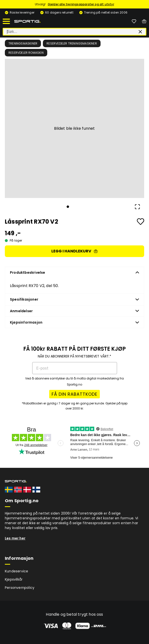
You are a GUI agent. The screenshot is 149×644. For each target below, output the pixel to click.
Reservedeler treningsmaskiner (72, 43)
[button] (74, 128)
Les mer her (15, 538)
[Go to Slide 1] (68, 207)
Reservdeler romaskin (26, 53)
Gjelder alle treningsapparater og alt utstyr (81, 4)
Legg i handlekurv (74, 251)
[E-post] (75, 368)
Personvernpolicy (20, 588)
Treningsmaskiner (23, 43)
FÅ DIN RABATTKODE (74, 394)
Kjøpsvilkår (14, 579)
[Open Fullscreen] (137, 207)
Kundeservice (16, 571)
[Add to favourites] (141, 222)
